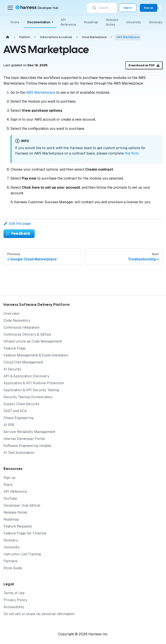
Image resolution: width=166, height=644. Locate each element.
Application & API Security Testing (31, 390)
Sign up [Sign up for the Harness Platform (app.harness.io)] (149, 8)
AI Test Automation (19, 453)
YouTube (10, 498)
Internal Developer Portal (24, 439)
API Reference (68, 22)
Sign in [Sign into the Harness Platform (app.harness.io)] (128, 8)
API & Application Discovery (26, 376)
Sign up (9, 478)
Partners (10, 561)
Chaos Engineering (19, 418)
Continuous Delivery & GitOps (27, 334)
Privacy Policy (15, 600)
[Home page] (8, 37)
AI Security (12, 369)
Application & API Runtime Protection (34, 383)
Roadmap (91, 22)
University (134, 22)
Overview (11, 314)
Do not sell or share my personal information (39, 614)
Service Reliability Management (29, 432)
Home (15, 22)
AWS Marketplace (41, 92)
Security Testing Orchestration (28, 397)
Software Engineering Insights (27, 446)
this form (132, 153)
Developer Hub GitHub (22, 505)
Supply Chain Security (21, 404)
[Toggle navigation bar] (10, 8)
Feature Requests (18, 526)
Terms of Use (14, 593)
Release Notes (112, 22)
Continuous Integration (21, 327)
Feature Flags (15, 348)
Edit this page (17, 224)
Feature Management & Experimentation (36, 355)
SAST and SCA (15, 411)
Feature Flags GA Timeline (25, 533)
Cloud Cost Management (23, 362)
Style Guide (13, 568)
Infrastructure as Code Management (33, 341)
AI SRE (9, 425)
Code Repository (17, 320)
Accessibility (14, 607)
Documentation (40, 22)
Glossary (156, 22)
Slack (8, 485)
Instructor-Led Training (22, 554)
